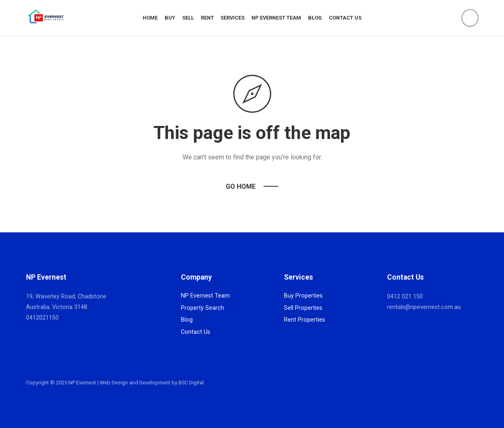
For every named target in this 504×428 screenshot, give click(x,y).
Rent (207, 18)
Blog (315, 18)
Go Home (241, 186)
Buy (170, 18)
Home (150, 18)
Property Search (202, 308)
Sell (188, 18)
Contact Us (345, 18)
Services (232, 18)
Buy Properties (303, 296)
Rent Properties (305, 320)
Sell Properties (303, 308)
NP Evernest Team (276, 18)
